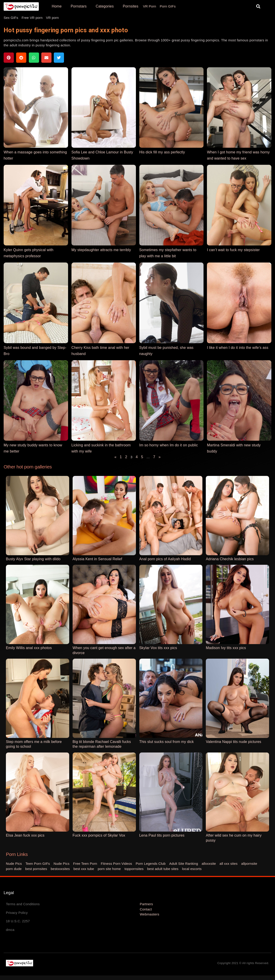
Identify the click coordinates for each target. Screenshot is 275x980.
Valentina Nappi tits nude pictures (233, 742)
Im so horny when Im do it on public (169, 445)
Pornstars (79, 6)
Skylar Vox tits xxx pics (158, 648)
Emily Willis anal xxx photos (29, 648)
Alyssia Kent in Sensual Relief (97, 559)
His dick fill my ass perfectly (162, 152)
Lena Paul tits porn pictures (162, 835)
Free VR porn (32, 18)
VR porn (52, 18)
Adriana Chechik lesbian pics (230, 559)
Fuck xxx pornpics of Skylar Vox (99, 835)
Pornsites (131, 6)
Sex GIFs (11, 18)
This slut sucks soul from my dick (167, 742)
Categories (105, 6)
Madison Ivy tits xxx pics (226, 648)
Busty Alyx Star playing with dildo (33, 559)
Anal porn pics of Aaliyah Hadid (165, 559)
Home (57, 6)
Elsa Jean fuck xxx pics (25, 835)
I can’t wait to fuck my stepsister (233, 250)
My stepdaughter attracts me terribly (101, 250)
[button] (258, 6)
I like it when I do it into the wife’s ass (238, 348)
